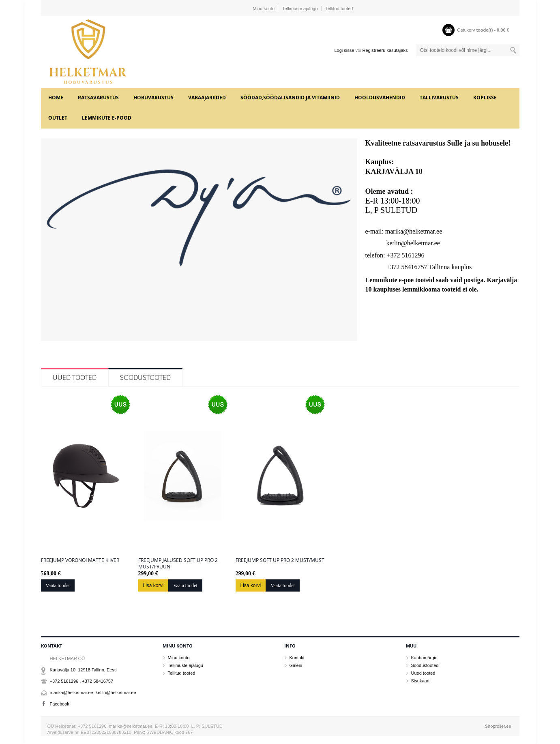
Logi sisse (344, 50)
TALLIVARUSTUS (439, 98)
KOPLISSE (485, 98)
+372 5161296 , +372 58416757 (82, 681)
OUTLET (58, 118)
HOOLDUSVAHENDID (380, 98)
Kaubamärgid (424, 658)
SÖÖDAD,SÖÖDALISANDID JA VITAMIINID (290, 98)
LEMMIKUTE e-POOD (107, 118)
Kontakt (297, 658)
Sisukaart (421, 681)
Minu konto (264, 9)
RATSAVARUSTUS (98, 98)
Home (56, 98)
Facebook (60, 704)
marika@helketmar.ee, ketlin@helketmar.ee (93, 693)
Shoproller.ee (498, 726)
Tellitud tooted (339, 9)
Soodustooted (145, 377)
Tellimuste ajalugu (300, 9)
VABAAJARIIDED (207, 98)
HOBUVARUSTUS (153, 98)
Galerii (296, 665)
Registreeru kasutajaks (385, 50)
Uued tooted (75, 377)
